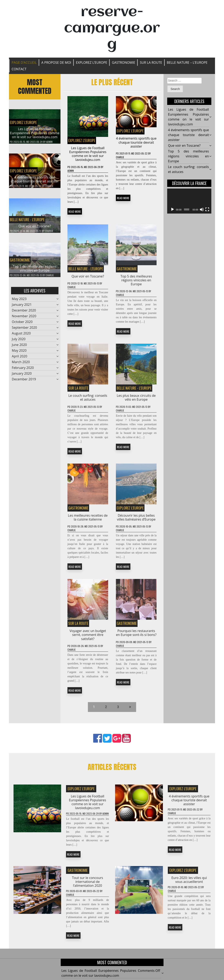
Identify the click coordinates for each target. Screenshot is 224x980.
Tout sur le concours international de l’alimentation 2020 (87, 885)
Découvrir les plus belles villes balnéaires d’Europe (136, 520)
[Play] (172, 209)
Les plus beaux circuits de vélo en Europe (136, 401)
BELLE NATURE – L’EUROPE (187, 63)
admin (49, 142)
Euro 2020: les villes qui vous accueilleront (189, 883)
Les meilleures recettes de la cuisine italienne (88, 520)
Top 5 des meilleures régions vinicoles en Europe (35, 272)
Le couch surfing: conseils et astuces (88, 401)
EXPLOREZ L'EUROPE (23, 122)
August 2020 (21, 337)
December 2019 (24, 382)
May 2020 (19, 354)
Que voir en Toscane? (35, 229)
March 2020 (21, 365)
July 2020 (19, 342)
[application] (189, 201)
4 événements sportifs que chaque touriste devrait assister (35, 179)
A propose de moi (56, 63)
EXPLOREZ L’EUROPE (91, 63)
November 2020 (24, 319)
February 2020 (23, 371)
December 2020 (24, 314)
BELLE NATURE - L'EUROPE (27, 223)
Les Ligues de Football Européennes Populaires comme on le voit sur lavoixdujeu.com (35, 133)
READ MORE (75, 211)
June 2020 (19, 348)
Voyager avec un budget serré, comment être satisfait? (88, 638)
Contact (19, 69)
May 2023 (19, 302)
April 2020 (20, 359)
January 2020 (22, 377)
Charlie (49, 186)
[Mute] (202, 209)
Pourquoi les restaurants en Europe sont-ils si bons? (136, 636)
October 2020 (22, 325)
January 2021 (22, 308)
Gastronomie (123, 63)
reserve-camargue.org (112, 29)
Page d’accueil (24, 63)
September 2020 (24, 331)
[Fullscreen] (207, 209)
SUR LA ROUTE (151, 63)
